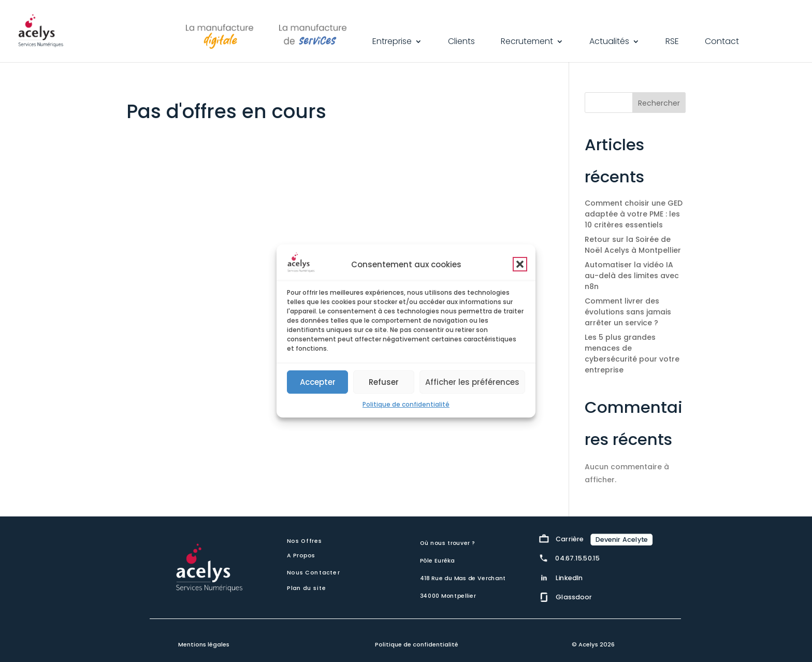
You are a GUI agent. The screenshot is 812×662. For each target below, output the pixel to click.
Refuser (384, 382)
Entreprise (392, 42)
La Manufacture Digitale (220, 34)
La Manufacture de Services (313, 34)
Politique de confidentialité (406, 404)
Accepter (318, 382)
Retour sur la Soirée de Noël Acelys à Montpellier (633, 245)
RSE (672, 42)
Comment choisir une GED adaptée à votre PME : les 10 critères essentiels (634, 214)
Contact (722, 42)
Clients (461, 42)
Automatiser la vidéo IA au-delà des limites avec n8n (632, 276)
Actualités (609, 42)
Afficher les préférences (472, 382)
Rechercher (659, 103)
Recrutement (527, 42)
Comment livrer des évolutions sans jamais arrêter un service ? (628, 312)
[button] (520, 264)
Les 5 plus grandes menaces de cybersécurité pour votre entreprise (632, 354)
